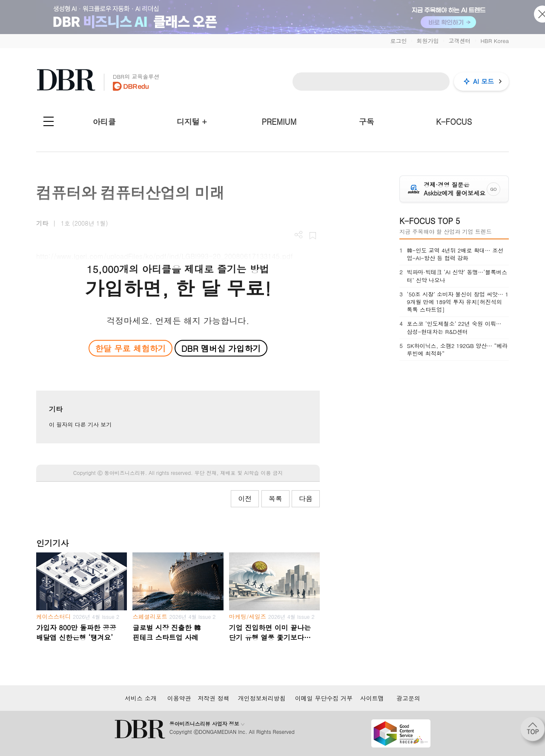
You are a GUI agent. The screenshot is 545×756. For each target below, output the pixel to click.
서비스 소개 (141, 698)
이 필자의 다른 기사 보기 (80, 424)
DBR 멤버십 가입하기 (221, 348)
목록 (275, 499)
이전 (245, 499)
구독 (367, 122)
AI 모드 (483, 81)
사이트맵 (372, 698)
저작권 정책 (214, 698)
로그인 (398, 41)
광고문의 (408, 698)
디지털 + (192, 122)
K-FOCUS (454, 122)
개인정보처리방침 (262, 698)
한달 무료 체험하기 (130, 348)
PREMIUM (279, 122)
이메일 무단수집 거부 (324, 698)
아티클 (104, 122)
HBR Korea (495, 41)
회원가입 (427, 41)
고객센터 (459, 41)
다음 (306, 499)
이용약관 (179, 698)
